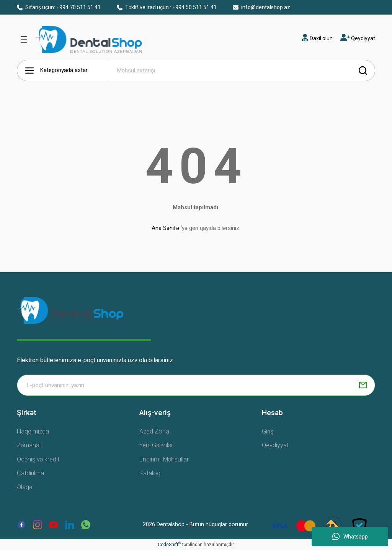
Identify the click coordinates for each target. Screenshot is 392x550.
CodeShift (169, 545)
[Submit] (363, 385)
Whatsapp (350, 537)
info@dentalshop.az (261, 7)
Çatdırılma (30, 473)
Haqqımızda (33, 431)
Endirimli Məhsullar (164, 459)
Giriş (268, 431)
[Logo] (70, 310)
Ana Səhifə (165, 228)
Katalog (150, 473)
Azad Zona (154, 431)
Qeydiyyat (275, 445)
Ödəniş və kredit (38, 459)
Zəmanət (29, 445)
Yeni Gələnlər (156, 445)
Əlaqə (24, 487)
